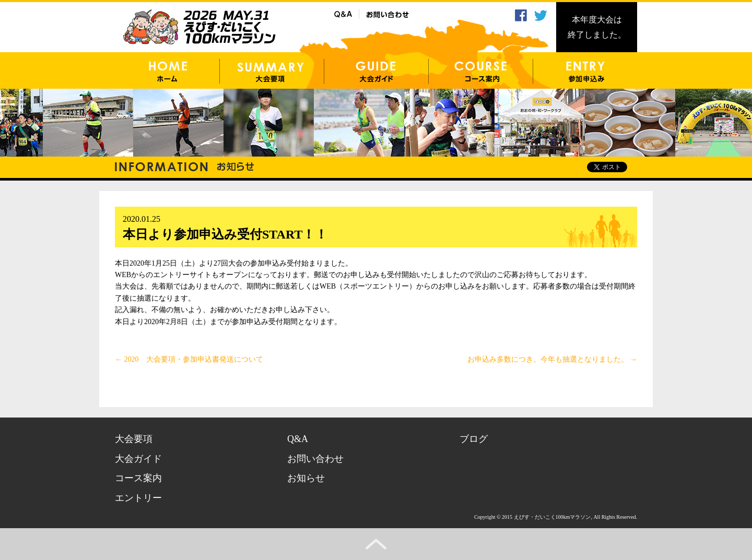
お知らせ (306, 478)
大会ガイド (138, 459)
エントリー (138, 498)
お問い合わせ (315, 459)
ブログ (474, 439)
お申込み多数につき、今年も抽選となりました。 (553, 359)
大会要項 (134, 439)
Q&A (298, 439)
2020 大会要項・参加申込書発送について (189, 359)
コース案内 (138, 478)
